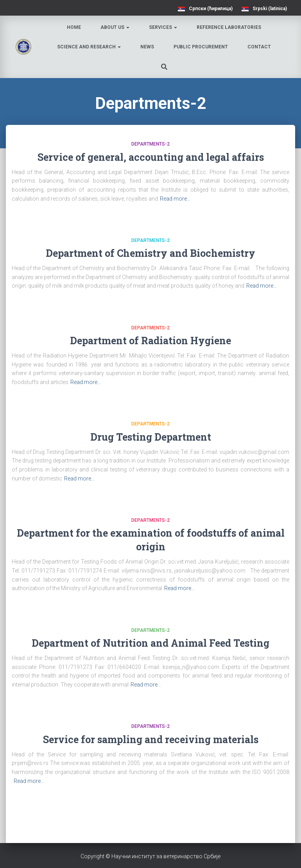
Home (74, 27)
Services (163, 27)
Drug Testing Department (151, 437)
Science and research (89, 47)
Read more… (175, 199)
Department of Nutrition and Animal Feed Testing (150, 643)
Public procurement (201, 47)
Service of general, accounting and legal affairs (151, 157)
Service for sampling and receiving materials (151, 739)
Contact (259, 47)
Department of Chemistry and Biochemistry (150, 253)
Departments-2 (150, 144)
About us (115, 27)
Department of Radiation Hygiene (150, 341)
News (147, 47)
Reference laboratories (229, 27)
